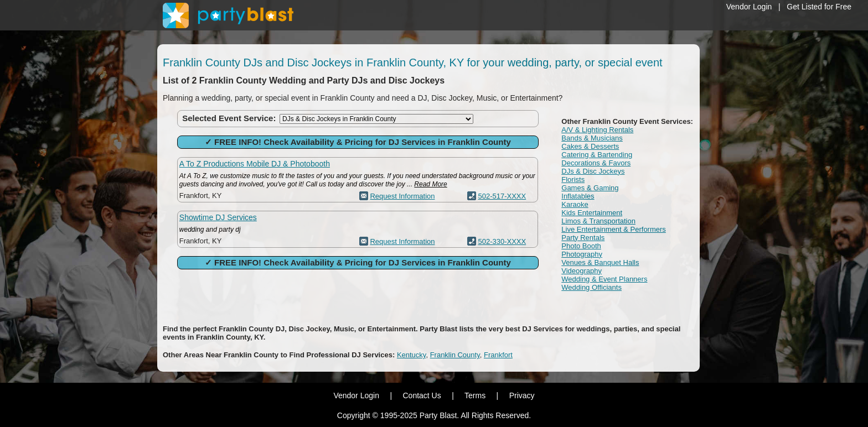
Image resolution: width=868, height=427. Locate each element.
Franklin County (455, 355)
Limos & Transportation (598, 221)
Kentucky (412, 355)
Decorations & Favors (596, 163)
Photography (582, 254)
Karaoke (575, 204)
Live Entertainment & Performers (614, 229)
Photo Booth (581, 246)
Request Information (402, 196)
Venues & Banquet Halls (600, 262)
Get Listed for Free (819, 7)
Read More (430, 184)
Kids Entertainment (592, 213)
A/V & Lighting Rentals (597, 130)
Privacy (522, 395)
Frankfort (498, 355)
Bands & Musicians (592, 138)
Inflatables (578, 196)
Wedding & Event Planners (604, 279)
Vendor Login (749, 7)
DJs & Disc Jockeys (593, 171)
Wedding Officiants (591, 287)
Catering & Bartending (597, 155)
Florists (573, 179)
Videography (582, 271)
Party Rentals (583, 238)
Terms (475, 395)
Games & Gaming (590, 188)
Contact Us (422, 395)
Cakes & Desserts (590, 146)
